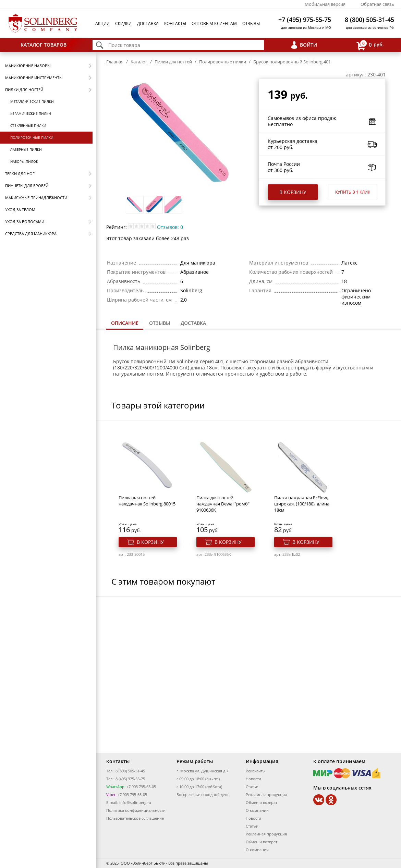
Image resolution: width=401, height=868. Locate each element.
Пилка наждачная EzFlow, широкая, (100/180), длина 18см (302, 504)
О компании (257, 810)
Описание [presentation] (125, 323)
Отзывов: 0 (170, 227)
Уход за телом (20, 210)
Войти (308, 45)
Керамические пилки (31, 113)
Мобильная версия (325, 4)
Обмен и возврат (262, 802)
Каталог (139, 62)
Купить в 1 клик (353, 192)
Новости (253, 779)
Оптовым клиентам (214, 23)
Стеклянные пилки (28, 125)
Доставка (148, 23)
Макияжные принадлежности (36, 198)
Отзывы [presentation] (160, 323)
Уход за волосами (25, 222)
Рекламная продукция (266, 794)
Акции (102, 23)
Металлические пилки (32, 101)
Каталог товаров (44, 45)
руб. (370, 45)
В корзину (293, 192)
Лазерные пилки (26, 149)
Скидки (123, 23)
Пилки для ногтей (24, 90)
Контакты (175, 23)
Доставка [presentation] (193, 323)
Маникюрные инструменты (34, 78)
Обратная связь (377, 4)
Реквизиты (256, 771)
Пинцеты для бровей (27, 186)
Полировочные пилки (32, 137)
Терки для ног (20, 174)
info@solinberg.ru (135, 802)
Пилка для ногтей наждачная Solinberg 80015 (147, 501)
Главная (115, 62)
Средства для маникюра (31, 234)
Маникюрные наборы (28, 66)
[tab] (125, 324)
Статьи (252, 787)
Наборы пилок (24, 161)
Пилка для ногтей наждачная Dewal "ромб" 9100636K (223, 504)
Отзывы (251, 23)
